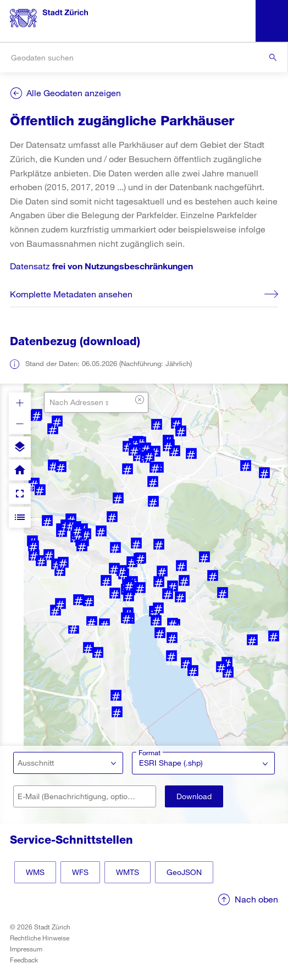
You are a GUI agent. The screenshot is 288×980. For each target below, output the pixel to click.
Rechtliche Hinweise (40, 938)
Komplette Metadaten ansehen (71, 294)
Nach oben (256, 899)
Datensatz (101, 266)
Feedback (24, 960)
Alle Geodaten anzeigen (74, 93)
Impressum (26, 949)
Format (149, 752)
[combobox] (144, 57)
